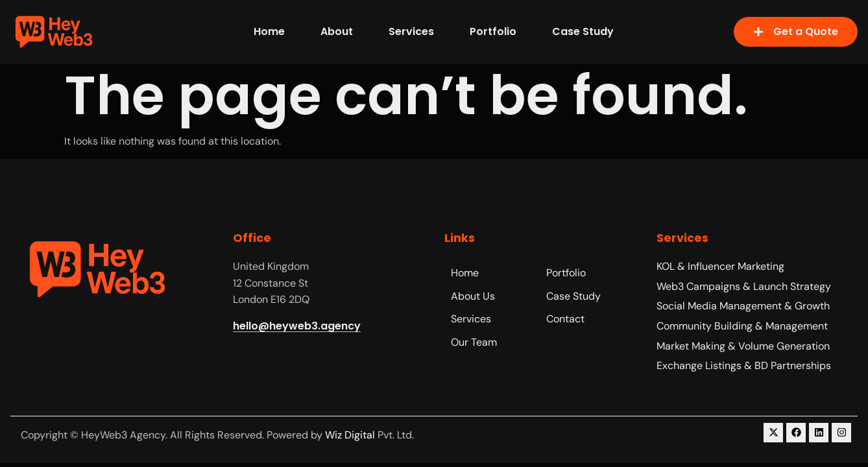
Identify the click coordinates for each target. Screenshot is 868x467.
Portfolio (493, 31)
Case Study (583, 31)
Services (411, 31)
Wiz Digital (350, 435)
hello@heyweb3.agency (297, 326)
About (337, 31)
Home (269, 31)
